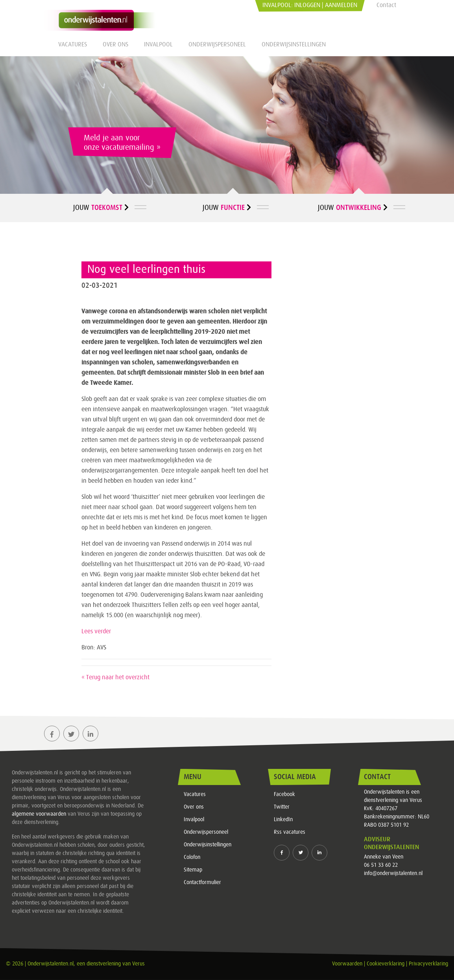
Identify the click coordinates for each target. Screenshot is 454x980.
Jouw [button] (101, 208)
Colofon (192, 857)
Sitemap (193, 870)
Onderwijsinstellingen (294, 44)
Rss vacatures (290, 832)
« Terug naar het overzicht (115, 677)
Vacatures (73, 44)
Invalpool (158, 44)
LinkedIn (283, 820)
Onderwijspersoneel (217, 44)
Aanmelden (341, 5)
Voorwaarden (347, 964)
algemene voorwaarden (39, 814)
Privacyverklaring (428, 964)
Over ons (115, 44)
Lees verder (96, 631)
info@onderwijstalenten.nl (393, 873)
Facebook (284, 794)
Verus (138, 964)
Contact (386, 5)
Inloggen (307, 5)
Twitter (282, 807)
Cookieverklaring (386, 964)
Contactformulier (202, 883)
